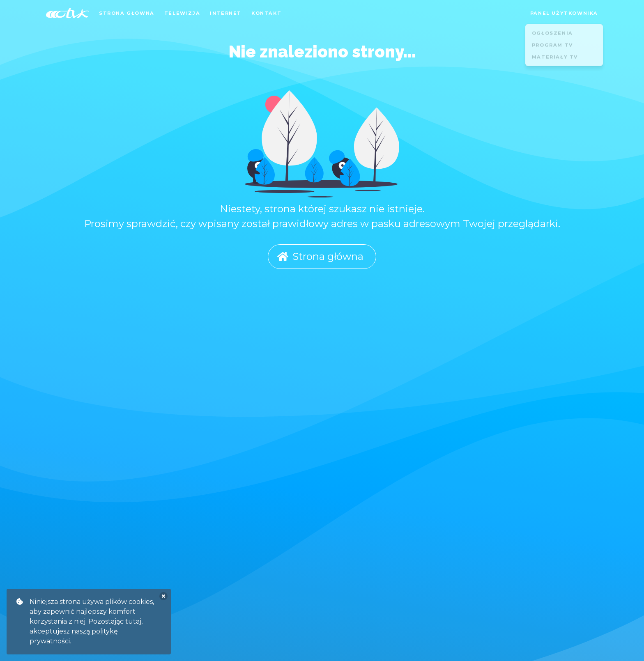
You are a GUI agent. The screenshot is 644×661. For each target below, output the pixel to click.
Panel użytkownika (564, 13)
